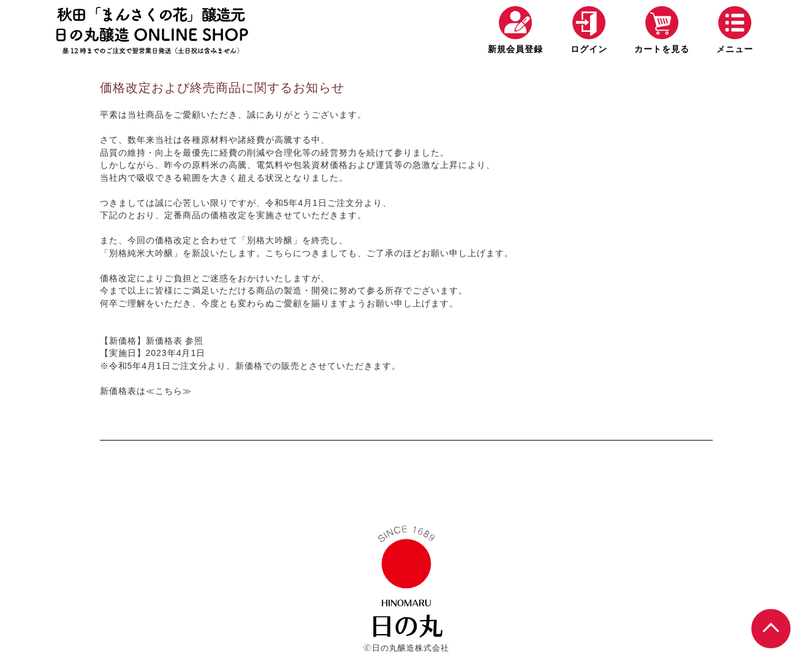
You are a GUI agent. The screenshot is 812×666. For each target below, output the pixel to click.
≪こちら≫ (169, 391)
